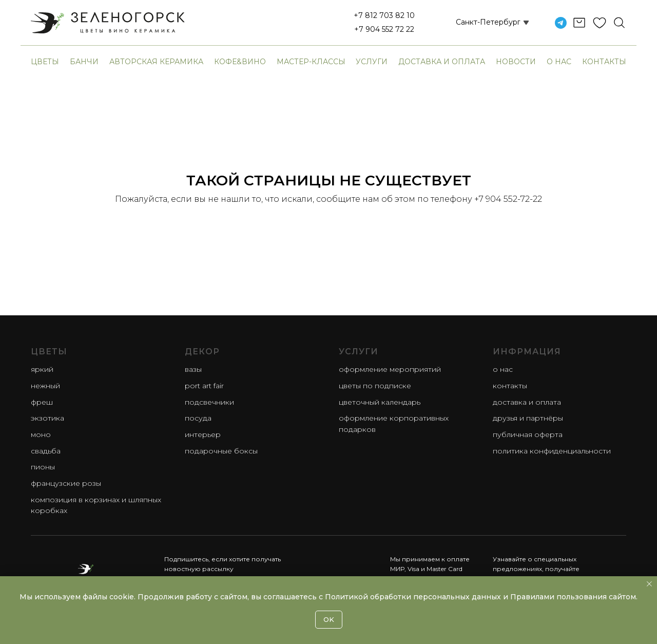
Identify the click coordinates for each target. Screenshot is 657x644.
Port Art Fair (204, 386)
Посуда (198, 418)
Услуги (372, 62)
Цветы (45, 62)
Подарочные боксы (221, 451)
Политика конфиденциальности (552, 451)
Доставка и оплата (442, 62)
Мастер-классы (311, 62)
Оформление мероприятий (390, 369)
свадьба (46, 451)
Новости (516, 62)
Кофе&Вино (240, 62)
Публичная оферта (528, 434)
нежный (45, 386)
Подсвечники (209, 402)
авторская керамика (156, 62)
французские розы (66, 483)
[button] (480, 23)
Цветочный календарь (380, 402)
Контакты (604, 62)
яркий (42, 369)
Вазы (193, 369)
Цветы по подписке (375, 386)
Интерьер (203, 434)
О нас (559, 62)
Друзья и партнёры (528, 418)
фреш (42, 402)
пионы (43, 467)
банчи (84, 62)
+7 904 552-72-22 (508, 199)
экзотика (47, 418)
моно (41, 434)
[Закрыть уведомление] (649, 584)
